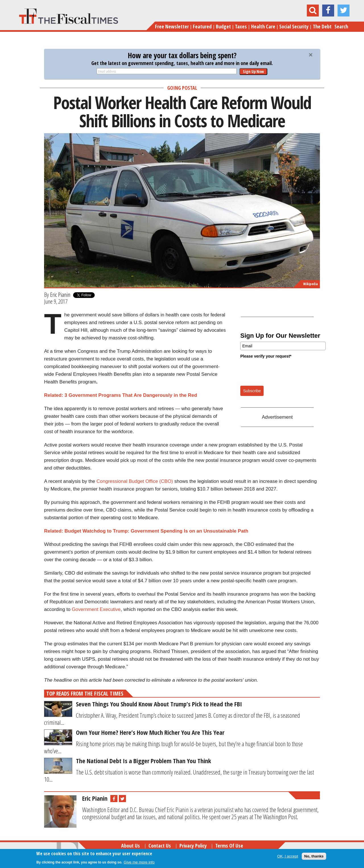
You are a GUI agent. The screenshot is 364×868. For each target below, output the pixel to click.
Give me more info (139, 862)
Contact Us (160, 846)
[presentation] (284, 372)
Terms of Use (229, 846)
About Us (131, 846)
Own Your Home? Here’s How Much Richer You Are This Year (150, 732)
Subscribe (252, 391)
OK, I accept (288, 856)
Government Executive (96, 609)
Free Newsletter (172, 26)
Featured (202, 26)
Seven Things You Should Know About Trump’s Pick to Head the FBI (159, 704)
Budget (223, 26)
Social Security (294, 26)
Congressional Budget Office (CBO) (135, 481)
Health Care (263, 26)
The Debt (322, 26)
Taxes (241, 26)
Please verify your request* (266, 356)
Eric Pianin (60, 295)
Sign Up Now (253, 71)
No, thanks (314, 856)
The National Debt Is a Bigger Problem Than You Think (143, 761)
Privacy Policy (193, 846)
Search (341, 26)
